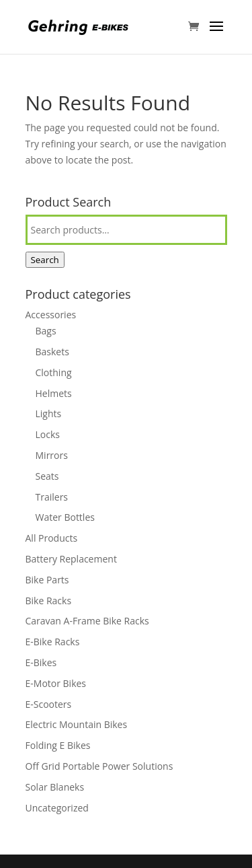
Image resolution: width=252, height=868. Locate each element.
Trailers (52, 497)
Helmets (54, 393)
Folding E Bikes (58, 745)
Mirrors (52, 455)
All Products (52, 538)
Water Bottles (65, 517)
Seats (47, 476)
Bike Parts (47, 580)
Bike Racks (49, 601)
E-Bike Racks (53, 642)
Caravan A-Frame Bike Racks (87, 621)
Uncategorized (57, 808)
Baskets (52, 352)
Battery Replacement (71, 559)
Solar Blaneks (55, 787)
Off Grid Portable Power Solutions (99, 766)
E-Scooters (49, 704)
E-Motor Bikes (56, 683)
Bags (46, 331)
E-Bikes (41, 662)
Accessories (51, 315)
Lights (49, 413)
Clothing (54, 372)
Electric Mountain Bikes (77, 724)
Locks (48, 434)
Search (45, 260)
